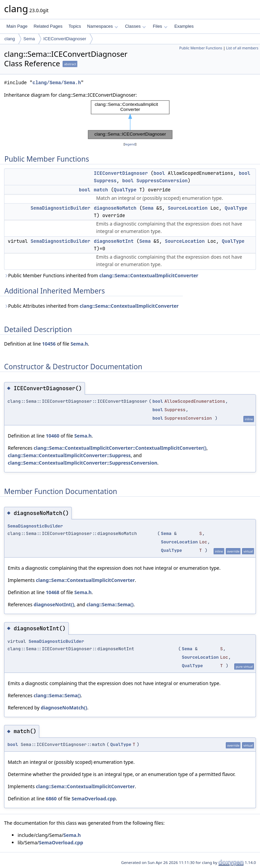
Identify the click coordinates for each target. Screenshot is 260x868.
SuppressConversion (162, 181)
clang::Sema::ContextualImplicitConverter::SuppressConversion (83, 463)
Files (160, 26)
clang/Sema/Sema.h (57, 83)
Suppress (105, 181)
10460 (52, 436)
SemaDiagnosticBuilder (60, 208)
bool (159, 173)
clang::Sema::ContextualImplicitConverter (149, 275)
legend (130, 144)
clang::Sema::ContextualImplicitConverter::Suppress (69, 455)
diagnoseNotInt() (54, 604)
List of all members (242, 48)
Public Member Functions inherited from (101, 275)
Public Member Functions (201, 48)
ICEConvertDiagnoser (65, 39)
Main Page (17, 26)
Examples (184, 26)
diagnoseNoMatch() (64, 708)
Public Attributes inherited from (91, 306)
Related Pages (48, 26)
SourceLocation (188, 208)
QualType (125, 190)
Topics (75, 26)
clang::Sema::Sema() (110, 604)
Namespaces (102, 26)
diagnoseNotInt (114, 241)
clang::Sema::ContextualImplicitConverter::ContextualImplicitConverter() (120, 448)
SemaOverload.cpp (94, 799)
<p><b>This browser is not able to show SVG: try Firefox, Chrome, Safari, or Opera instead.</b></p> (130, 120)
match (101, 190)
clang (10, 39)
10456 (49, 344)
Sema (29, 39)
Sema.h (79, 344)
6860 (51, 799)
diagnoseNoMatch (115, 208)
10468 (52, 592)
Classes (135, 26)
